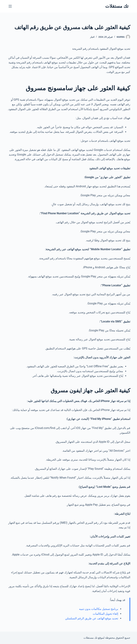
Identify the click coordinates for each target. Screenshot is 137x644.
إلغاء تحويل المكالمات (105, 614)
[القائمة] (10, 6)
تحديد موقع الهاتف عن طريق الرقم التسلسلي (92, 618)
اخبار (92, 37)
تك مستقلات (117, 6)
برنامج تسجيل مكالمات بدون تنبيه (99, 609)
